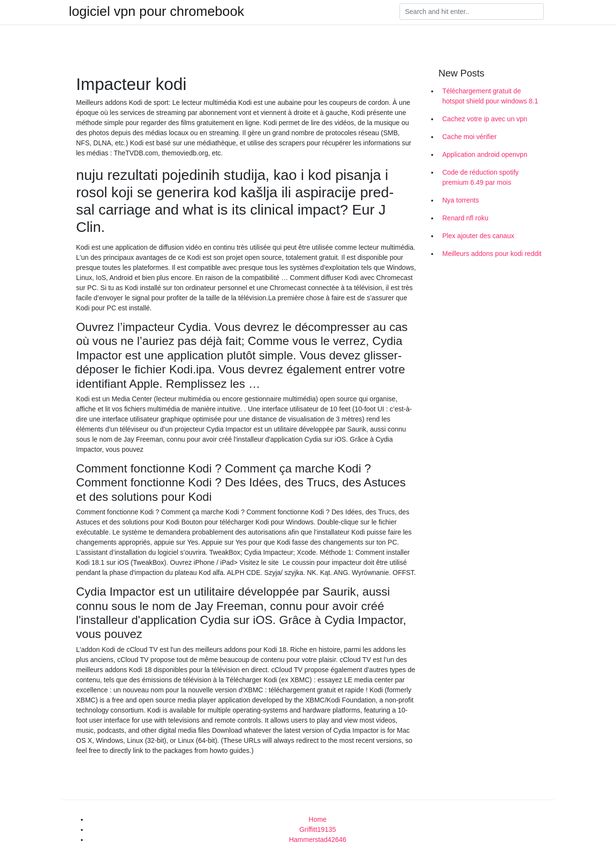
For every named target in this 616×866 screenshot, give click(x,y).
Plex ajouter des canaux (478, 236)
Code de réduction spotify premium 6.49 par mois (481, 177)
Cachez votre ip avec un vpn (485, 119)
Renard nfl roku (465, 218)
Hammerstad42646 (317, 840)
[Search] (472, 12)
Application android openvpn (485, 154)
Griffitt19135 (318, 829)
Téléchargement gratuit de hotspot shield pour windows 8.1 (490, 96)
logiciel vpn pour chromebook (156, 12)
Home (317, 819)
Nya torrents (461, 200)
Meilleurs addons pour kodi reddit (492, 254)
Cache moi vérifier (469, 137)
